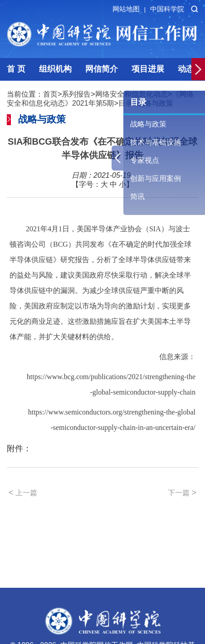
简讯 (137, 197)
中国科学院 (167, 9)
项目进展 (148, 69)
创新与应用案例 (156, 178)
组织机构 (55, 69)
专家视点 (145, 160)
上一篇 (23, 493)
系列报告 (76, 94)
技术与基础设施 (156, 142)
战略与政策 (148, 124)
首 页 (16, 69)
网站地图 (130, 9)
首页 (50, 94)
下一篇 (182, 493)
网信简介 (102, 69)
